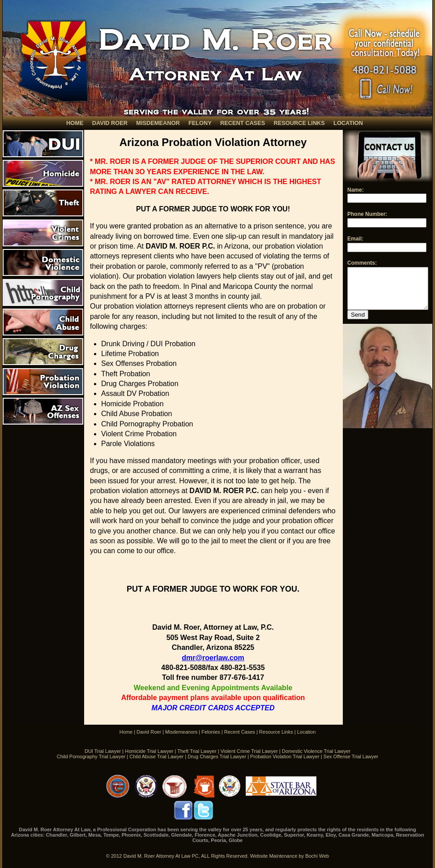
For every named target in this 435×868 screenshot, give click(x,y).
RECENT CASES (243, 123)
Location (307, 732)
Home (126, 732)
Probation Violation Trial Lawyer (285, 756)
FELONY (200, 123)
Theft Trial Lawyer (197, 751)
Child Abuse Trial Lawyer (156, 756)
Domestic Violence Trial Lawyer (316, 751)
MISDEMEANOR (158, 123)
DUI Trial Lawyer (103, 751)
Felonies (211, 732)
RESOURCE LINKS (299, 123)
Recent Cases (240, 732)
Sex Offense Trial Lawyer (351, 756)
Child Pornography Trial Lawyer (91, 756)
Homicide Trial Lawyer (149, 751)
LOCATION (348, 123)
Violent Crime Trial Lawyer (249, 751)
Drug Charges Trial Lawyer (217, 756)
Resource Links (276, 732)
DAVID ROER (110, 123)
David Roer (149, 732)
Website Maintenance (274, 856)
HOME (75, 123)
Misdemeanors (181, 732)
